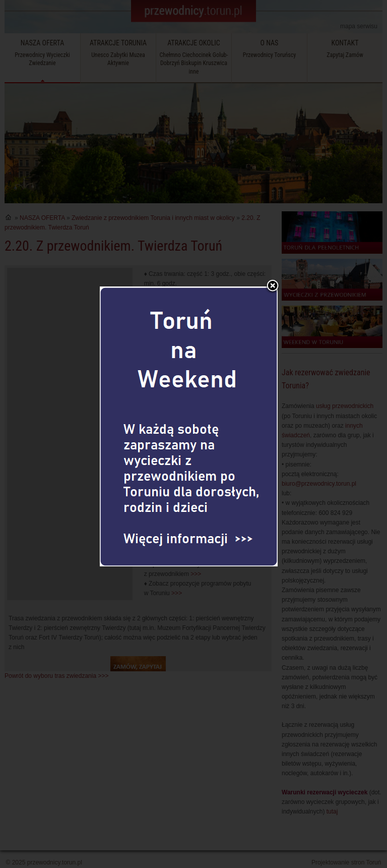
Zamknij (273, 266)
